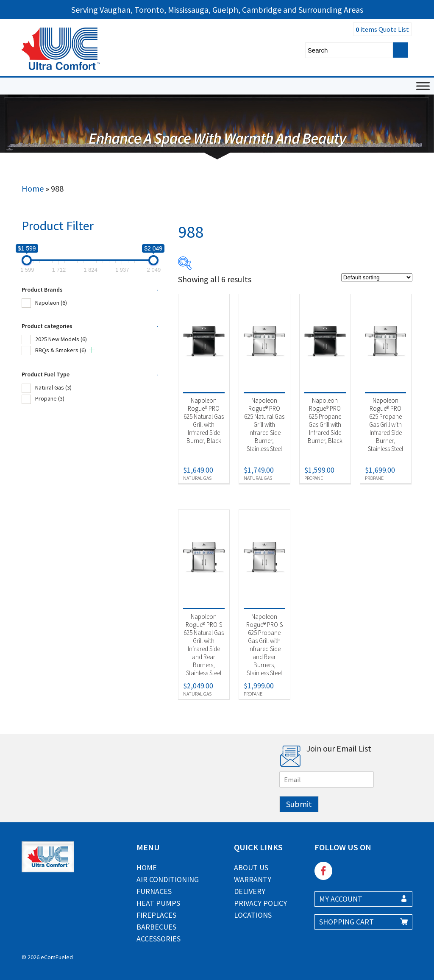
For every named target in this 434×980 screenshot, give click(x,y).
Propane (50, 398)
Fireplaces (156, 915)
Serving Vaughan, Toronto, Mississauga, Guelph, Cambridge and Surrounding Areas (217, 10)
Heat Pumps (158, 903)
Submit (299, 804)
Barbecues (156, 927)
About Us (251, 867)
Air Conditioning (168, 879)
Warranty (253, 879)
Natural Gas (53, 387)
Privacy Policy (260, 903)
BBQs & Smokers (61, 350)
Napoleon (51, 303)
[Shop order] (377, 277)
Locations (253, 915)
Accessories (159, 939)
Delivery (250, 891)
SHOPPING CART (346, 922)
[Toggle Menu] (423, 86)
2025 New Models (61, 339)
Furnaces (154, 891)
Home (33, 188)
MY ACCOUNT (341, 899)
